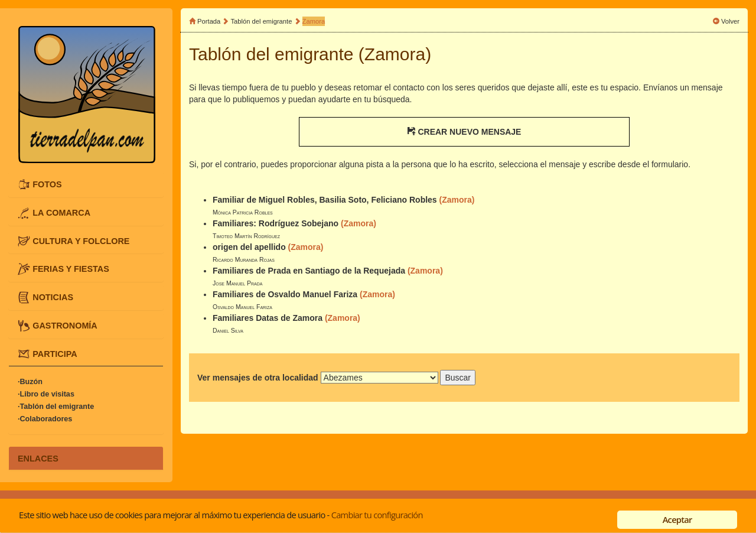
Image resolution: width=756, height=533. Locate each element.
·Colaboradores (45, 419)
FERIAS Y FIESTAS (71, 269)
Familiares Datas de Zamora (268, 318)
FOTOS (47, 184)
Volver (730, 21)
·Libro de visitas (46, 394)
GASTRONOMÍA (65, 326)
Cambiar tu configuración (377, 515)
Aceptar (677, 519)
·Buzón (30, 382)
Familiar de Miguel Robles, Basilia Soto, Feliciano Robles (325, 200)
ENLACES (38, 458)
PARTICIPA (55, 353)
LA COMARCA (61, 212)
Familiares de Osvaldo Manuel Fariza (285, 294)
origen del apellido (249, 247)
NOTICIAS (53, 297)
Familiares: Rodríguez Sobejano (276, 223)
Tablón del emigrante (262, 21)
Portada (209, 21)
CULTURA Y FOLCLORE (81, 240)
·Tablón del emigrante (56, 407)
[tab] (86, 185)
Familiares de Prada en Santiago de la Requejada (309, 271)
